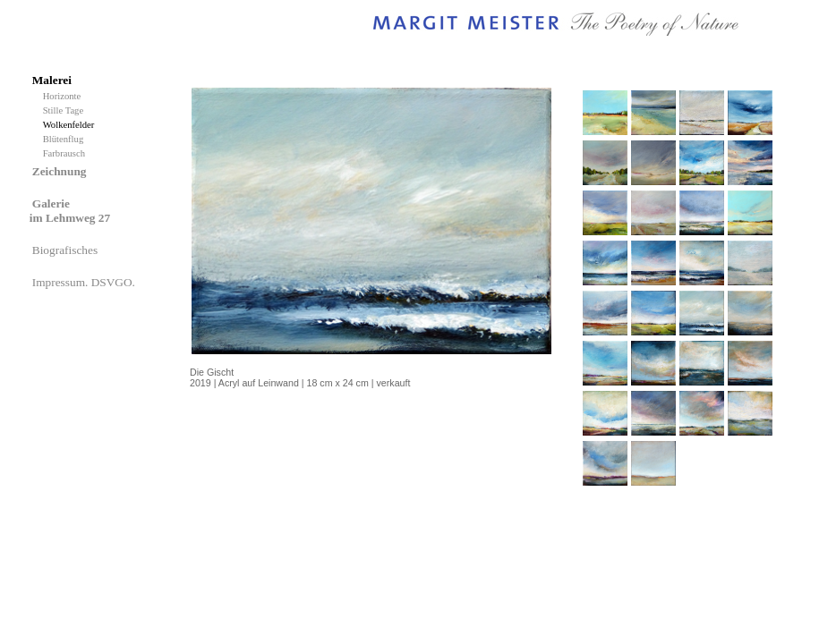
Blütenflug (66, 139)
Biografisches (67, 250)
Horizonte (64, 96)
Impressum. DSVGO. (85, 282)
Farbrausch (65, 153)
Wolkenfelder (71, 125)
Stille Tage (66, 110)
